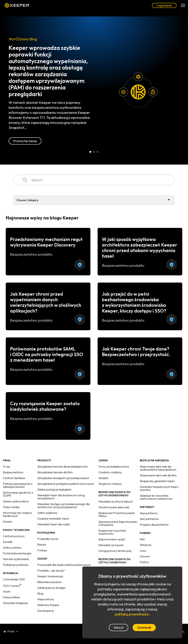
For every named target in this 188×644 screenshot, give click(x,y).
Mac (142, 539)
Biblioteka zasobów (50, 582)
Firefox (144, 562)
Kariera (7, 522)
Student (103, 478)
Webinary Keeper (48, 605)
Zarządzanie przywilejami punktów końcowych (66, 484)
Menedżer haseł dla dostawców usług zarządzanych (61, 497)
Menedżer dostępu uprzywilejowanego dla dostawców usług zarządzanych (64, 506)
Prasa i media (11, 507)
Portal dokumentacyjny (17, 553)
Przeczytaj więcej (25, 141)
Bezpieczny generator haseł (157, 481)
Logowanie (164, 5)
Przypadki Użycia (48, 539)
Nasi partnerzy (149, 513)
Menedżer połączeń (111, 545)
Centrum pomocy (14, 536)
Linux (143, 551)
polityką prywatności (132, 614)
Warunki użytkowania (16, 559)
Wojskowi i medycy (110, 484)
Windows (146, 545)
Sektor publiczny (47, 513)
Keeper (17, 5)
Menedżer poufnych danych (116, 501)
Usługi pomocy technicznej (115, 551)
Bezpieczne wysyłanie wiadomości (112, 532)
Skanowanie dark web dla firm (158, 475)
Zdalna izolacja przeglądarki (54, 489)
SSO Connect (12, 586)
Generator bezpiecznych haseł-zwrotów (159, 488)
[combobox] (94, 180)
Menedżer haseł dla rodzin (54, 524)
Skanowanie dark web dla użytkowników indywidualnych (158, 468)
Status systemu (12, 548)
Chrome (145, 556)
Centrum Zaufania (14, 478)
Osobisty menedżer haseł (53, 518)
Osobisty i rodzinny (110, 472)
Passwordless (11, 597)
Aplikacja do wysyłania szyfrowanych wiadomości (156, 497)
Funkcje (42, 550)
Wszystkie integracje (15, 603)
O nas (6, 467)
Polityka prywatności (16, 565)
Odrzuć (119, 628)
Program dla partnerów (154, 525)
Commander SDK (14, 579)
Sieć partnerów (149, 519)
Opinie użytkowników (16, 501)
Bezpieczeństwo (13, 472)
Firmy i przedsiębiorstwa (114, 467)
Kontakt (8, 542)
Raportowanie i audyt (112, 539)
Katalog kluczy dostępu (52, 588)
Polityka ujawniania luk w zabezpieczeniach (18, 485)
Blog (40, 593)
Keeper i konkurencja (50, 576)
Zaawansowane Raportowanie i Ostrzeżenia (118, 523)
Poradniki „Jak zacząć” (51, 570)
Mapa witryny (46, 599)
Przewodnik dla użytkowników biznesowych (64, 565)
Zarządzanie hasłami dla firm (55, 472)
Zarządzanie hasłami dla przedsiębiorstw (63, 467)
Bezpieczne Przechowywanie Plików (117, 514)
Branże (42, 544)
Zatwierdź (144, 628)
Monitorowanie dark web (114, 507)
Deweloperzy (46, 611)
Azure (7, 591)
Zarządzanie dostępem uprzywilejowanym (63, 478)
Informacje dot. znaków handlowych (17, 514)
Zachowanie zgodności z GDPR (18, 494)
